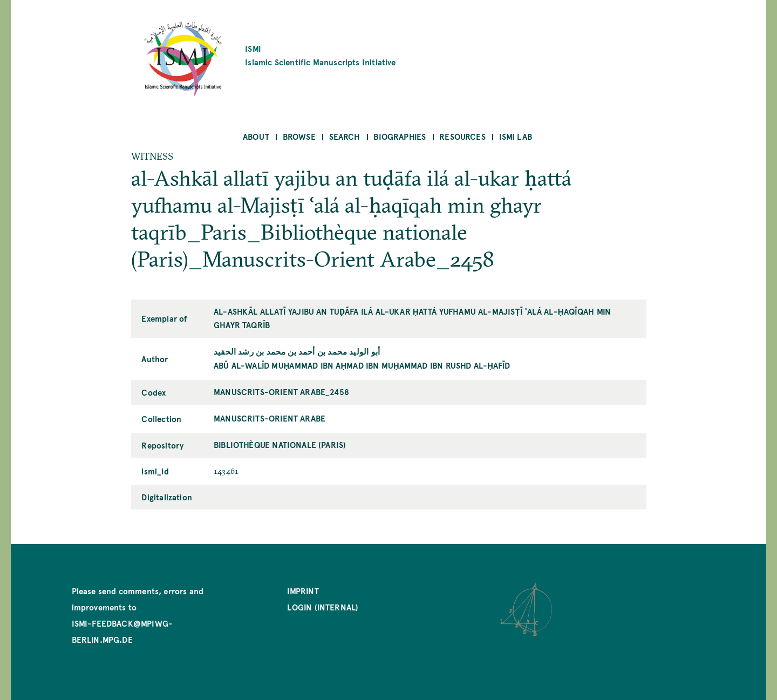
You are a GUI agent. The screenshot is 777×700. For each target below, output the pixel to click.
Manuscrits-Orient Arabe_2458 (281, 392)
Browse (299, 136)
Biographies (400, 136)
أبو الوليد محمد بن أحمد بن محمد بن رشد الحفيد (297, 351)
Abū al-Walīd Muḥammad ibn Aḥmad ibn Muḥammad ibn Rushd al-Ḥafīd (362, 365)
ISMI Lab (516, 136)
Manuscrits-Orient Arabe (270, 418)
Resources (462, 136)
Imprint (303, 591)
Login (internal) (323, 607)
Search (345, 136)
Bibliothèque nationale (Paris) (280, 444)
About (256, 136)
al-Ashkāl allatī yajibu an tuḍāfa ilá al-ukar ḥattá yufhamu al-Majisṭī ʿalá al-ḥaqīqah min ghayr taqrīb (412, 318)
